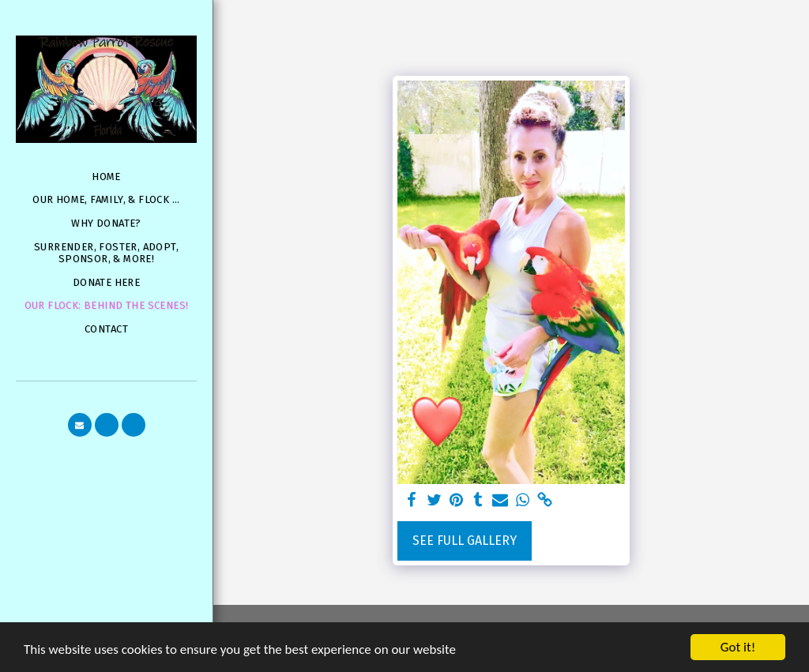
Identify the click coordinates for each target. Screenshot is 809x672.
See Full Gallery (465, 541)
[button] (80, 425)
